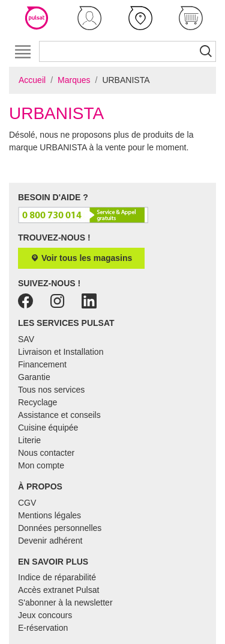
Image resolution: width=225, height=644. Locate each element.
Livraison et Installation (61, 352)
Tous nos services (51, 390)
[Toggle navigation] (22, 51)
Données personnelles (60, 528)
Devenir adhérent (50, 541)
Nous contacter (46, 453)
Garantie (34, 377)
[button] (89, 18)
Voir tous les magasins (81, 258)
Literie (29, 440)
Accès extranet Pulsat (58, 590)
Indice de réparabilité (57, 577)
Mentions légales (49, 515)
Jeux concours (45, 615)
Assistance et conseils (59, 415)
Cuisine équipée (48, 428)
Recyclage (37, 402)
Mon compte (41, 465)
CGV (27, 503)
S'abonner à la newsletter (65, 603)
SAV (26, 339)
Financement (42, 364)
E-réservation (43, 628)
